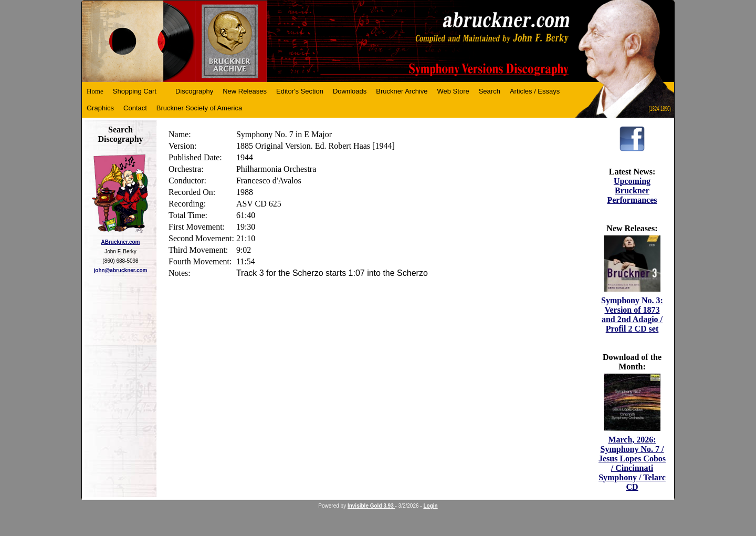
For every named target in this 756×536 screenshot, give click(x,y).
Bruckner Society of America (199, 108)
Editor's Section (300, 91)
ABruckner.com (121, 242)
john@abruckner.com (121, 270)
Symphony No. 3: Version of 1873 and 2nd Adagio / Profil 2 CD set (632, 315)
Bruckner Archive (402, 91)
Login (430, 506)
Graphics (100, 108)
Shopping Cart (135, 91)
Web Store (453, 91)
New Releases (245, 91)
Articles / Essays (535, 91)
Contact (135, 108)
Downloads (350, 91)
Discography (194, 91)
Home (95, 91)
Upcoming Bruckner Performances (632, 190)
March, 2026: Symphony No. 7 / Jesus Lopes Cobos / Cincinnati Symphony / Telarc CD (632, 463)
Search (490, 91)
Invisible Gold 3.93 (371, 506)
